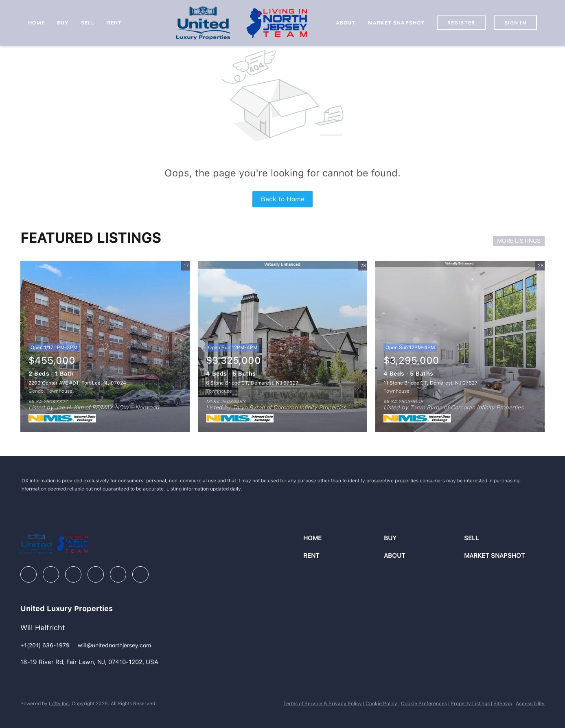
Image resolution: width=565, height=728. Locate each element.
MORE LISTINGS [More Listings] (519, 241)
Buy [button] (63, 23)
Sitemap (503, 704)
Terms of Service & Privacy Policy (323, 704)
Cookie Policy (381, 704)
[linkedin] (51, 574)
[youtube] (118, 574)
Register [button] (461, 23)
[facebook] (28, 574)
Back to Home (283, 199)
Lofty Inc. (60, 704)
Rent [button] (114, 23)
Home (36, 23)
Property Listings (470, 704)
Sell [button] (88, 23)
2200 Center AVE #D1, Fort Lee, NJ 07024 (77, 383)
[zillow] (73, 574)
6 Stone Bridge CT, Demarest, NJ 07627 (252, 383)
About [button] (346, 23)
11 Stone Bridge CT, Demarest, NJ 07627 (430, 383)
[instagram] (96, 574)
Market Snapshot (396, 23)
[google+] (140, 574)
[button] (343, 538)
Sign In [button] (515, 23)
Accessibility (530, 704)
